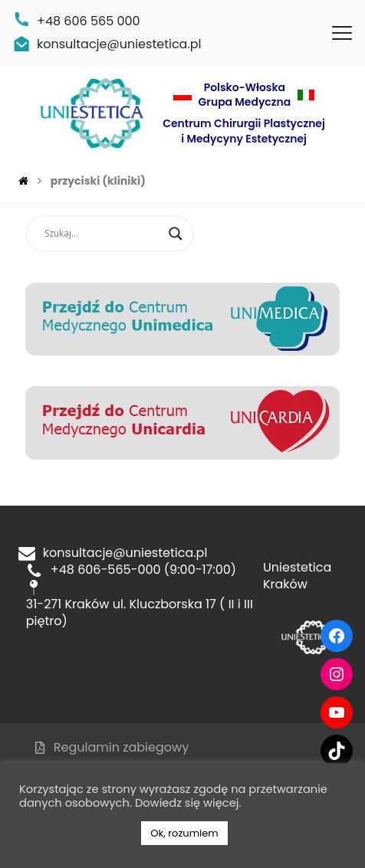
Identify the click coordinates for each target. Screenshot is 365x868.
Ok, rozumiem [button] (184, 833)
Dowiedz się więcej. (188, 803)
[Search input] (103, 234)
